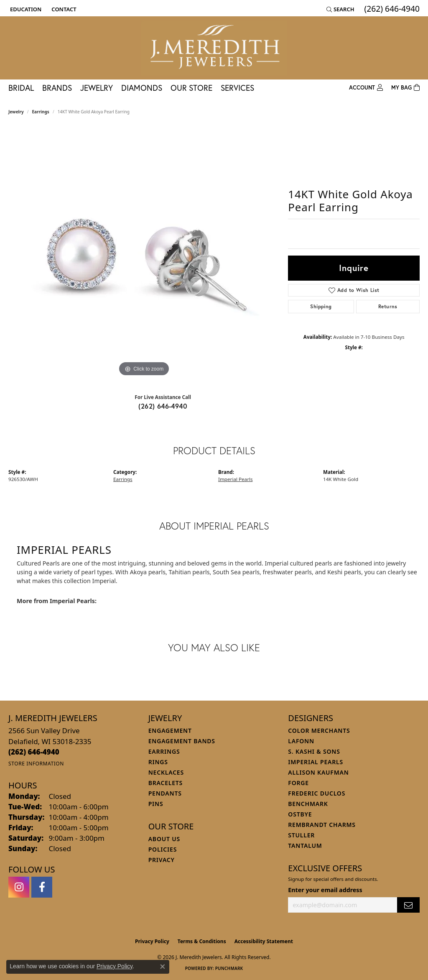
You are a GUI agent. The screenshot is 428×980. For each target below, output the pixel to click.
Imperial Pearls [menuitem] (316, 762)
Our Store (191, 88)
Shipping (321, 306)
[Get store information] (36, 764)
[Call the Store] (34, 752)
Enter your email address (325, 890)
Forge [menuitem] (298, 783)
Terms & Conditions (202, 941)
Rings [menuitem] (158, 762)
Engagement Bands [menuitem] (182, 741)
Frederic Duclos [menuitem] (317, 793)
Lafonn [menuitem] (301, 741)
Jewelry (97, 88)
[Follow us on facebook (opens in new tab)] (42, 887)
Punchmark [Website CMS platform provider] (229, 968)
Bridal (21, 88)
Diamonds (142, 88)
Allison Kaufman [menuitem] (318, 772)
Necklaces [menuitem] (166, 772)
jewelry (16, 112)
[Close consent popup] (163, 967)
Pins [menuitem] (156, 804)
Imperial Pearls (236, 479)
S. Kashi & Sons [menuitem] (314, 751)
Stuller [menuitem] (301, 835)
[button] (25, 9)
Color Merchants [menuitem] (319, 731)
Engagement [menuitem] (170, 731)
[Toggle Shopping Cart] (405, 88)
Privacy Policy (152, 941)
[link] (63, 9)
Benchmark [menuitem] (308, 804)
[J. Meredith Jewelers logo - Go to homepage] (214, 48)
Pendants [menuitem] (165, 793)
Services (237, 88)
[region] (144, 253)
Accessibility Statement (264, 941)
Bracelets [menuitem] (166, 783)
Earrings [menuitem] (164, 751)
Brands (57, 88)
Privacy (162, 860)
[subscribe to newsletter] (408, 905)
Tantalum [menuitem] (305, 846)
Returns (388, 306)
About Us (164, 839)
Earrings (41, 112)
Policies (163, 849)
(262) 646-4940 (163, 406)
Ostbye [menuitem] (300, 814)
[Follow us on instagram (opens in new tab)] (19, 887)
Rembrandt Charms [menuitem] (322, 825)
